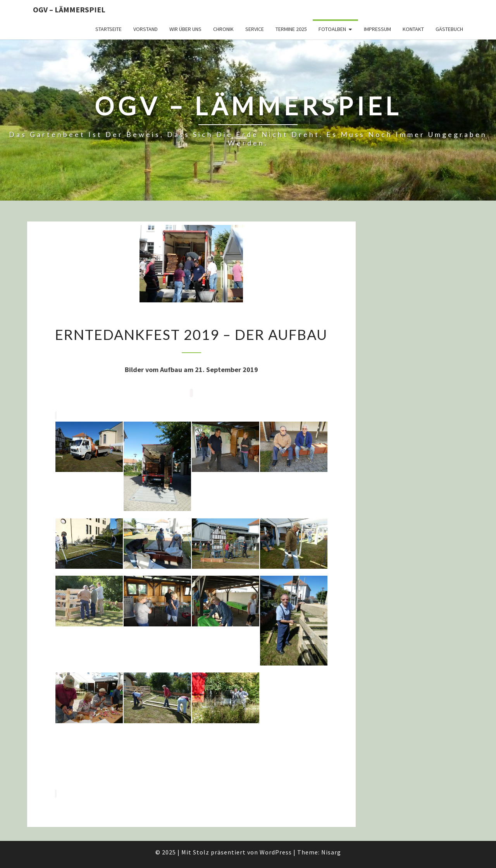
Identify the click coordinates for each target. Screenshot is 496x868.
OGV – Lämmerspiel (69, 9)
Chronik (223, 29)
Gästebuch (449, 29)
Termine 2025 (291, 29)
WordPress (276, 852)
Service (255, 29)
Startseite (108, 29)
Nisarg (331, 852)
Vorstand (146, 29)
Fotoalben (332, 29)
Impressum (377, 29)
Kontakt (413, 29)
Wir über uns (185, 29)
